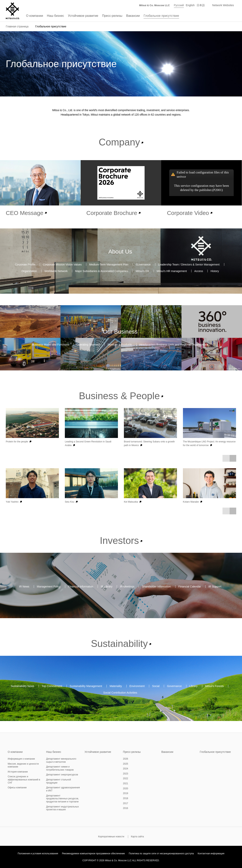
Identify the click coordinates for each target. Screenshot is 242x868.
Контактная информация (211, 854)
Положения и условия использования (38, 854)
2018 (126, 798)
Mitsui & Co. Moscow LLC (154, 5)
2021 (126, 783)
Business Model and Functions (50, 345)
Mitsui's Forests (214, 686)
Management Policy (49, 587)
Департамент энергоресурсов (62, 775)
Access (199, 271)
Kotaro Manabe (191, 502)
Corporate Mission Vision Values (62, 264)
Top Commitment (52, 686)
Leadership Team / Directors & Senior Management (189, 264)
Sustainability (119, 644)
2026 (126, 759)
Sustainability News (22, 686)
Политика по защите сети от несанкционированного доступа (161, 854)
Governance (143, 264)
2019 (126, 793)
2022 (126, 778)
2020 (126, 789)
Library (193, 686)
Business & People (119, 396)
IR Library (107, 587)
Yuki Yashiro (12, 502)
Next (233, 458)
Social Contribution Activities (120, 693)
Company (119, 142)
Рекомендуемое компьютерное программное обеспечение (93, 854)
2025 (126, 764)
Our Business (120, 332)
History (215, 271)
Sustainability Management (86, 686)
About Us (120, 251)
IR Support (215, 587)
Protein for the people (17, 442)
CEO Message (25, 213)
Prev (226, 458)
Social (156, 686)
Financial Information (81, 587)
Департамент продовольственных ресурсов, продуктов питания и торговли (63, 799)
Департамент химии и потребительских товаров (60, 768)
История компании (18, 772)
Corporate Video (188, 213)
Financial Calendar (190, 587)
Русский (179, 5)
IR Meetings (127, 587)
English (190, 5)
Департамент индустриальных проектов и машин (63, 808)
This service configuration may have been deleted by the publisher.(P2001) (202, 188)
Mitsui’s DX (142, 271)
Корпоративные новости (111, 837)
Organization (29, 271)
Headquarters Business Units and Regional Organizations (174, 345)
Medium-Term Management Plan (109, 264)
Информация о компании (21, 759)
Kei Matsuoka (131, 502)
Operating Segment (88, 345)
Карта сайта (137, 837)
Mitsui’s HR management (172, 271)
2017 (126, 803)
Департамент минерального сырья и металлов (61, 760)
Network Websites (223, 5)
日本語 (201, 5)
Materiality (116, 686)
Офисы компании (17, 788)
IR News (24, 587)
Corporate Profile (25, 264)
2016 (126, 808)
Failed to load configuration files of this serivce (203, 175)
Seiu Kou (70, 502)
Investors (119, 541)
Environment (137, 686)
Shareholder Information (156, 587)
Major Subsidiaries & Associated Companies (102, 271)
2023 (126, 774)
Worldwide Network (56, 271)
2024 (126, 769)
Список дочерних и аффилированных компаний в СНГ (24, 780)
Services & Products (120, 345)
